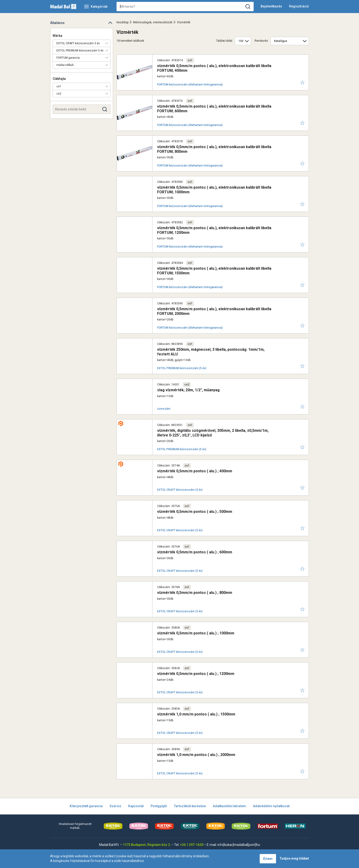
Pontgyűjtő (159, 806)
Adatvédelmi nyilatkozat (271, 806)
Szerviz (115, 806)
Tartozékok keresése (190, 806)
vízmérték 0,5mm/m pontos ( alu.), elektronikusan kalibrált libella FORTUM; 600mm (214, 109)
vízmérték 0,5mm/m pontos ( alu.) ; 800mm (195, 593)
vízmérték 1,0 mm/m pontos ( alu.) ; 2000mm (196, 755)
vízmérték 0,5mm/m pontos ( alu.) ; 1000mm (196, 633)
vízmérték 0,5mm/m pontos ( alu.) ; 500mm (195, 512)
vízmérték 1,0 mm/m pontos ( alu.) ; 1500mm (196, 714)
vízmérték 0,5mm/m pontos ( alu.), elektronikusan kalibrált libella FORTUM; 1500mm (214, 271)
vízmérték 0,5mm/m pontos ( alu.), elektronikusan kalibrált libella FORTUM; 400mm (214, 68)
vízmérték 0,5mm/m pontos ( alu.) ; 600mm (195, 552)
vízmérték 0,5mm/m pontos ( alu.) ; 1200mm (196, 674)
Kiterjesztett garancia (86, 806)
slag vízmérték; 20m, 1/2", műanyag (188, 390)
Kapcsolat (136, 806)
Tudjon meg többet (294, 858)
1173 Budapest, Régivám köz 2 (146, 845)
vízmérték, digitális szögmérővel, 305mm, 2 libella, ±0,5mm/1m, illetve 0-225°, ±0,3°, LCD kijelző (213, 433)
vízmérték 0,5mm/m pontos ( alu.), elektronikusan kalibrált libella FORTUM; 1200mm (214, 230)
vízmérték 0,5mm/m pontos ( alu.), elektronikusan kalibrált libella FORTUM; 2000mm (214, 311)
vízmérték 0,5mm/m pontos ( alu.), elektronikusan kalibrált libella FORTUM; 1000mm (214, 190)
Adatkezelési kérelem (229, 806)
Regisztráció (299, 6)
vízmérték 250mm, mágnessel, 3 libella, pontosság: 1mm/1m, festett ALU (211, 352)
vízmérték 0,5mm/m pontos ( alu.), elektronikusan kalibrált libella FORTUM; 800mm (214, 149)
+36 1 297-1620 (192, 845)
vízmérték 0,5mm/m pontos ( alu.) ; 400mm (195, 471)
